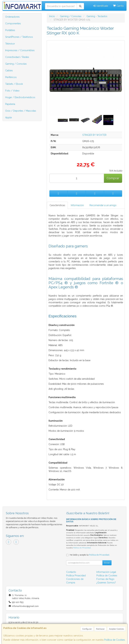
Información (77, 205)
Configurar (87, 629)
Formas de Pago (105, 579)
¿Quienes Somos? (106, 583)
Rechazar (100, 629)
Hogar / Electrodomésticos (20, 97)
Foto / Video (12, 91)
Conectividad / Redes (17, 57)
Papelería (10, 104)
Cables (9, 70)
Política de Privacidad (82, 548)
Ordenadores (12, 17)
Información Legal (106, 572)
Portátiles (10, 30)
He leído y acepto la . (90, 555)
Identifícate (100, 6)
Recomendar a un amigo (103, 205)
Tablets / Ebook (14, 84)
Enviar (107, 563)
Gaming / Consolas (16, 64)
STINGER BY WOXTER (94, 135)
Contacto (71, 572)
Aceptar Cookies (116, 629)
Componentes (13, 23)
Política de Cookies (115, 640)
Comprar (113, 178)
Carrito (119, 6)
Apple (8, 117)
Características (57, 205)
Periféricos (11, 77)
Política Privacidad (76, 576)
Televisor (10, 44)
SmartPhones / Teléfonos (19, 37)
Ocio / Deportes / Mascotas (21, 111)
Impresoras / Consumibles (20, 50)
